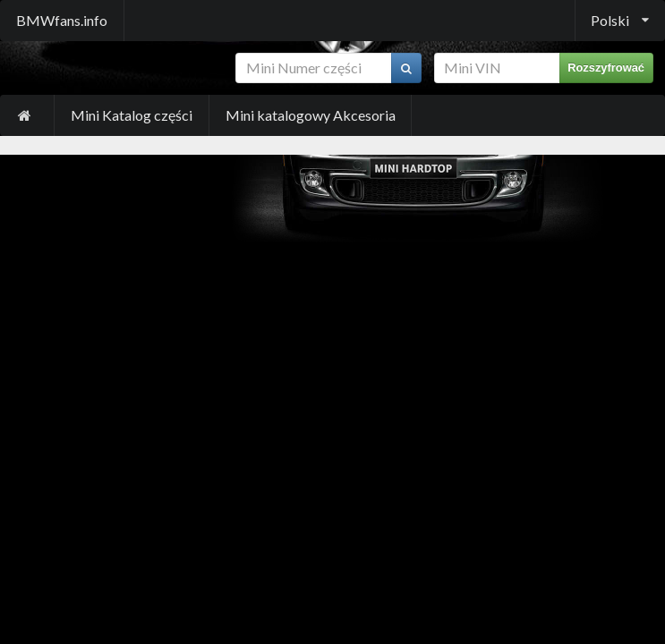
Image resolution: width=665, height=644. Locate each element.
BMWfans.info (62, 20)
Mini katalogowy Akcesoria (311, 115)
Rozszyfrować (606, 68)
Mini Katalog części (132, 115)
